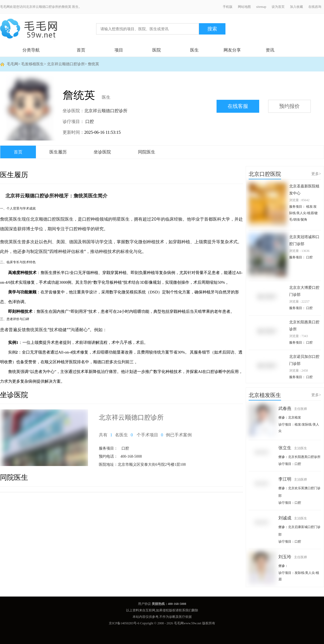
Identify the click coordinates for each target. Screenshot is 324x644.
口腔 (90, 121)
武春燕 (293, 408)
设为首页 (278, 7)
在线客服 (238, 106)
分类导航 (31, 50)
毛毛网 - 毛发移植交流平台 (28, 29)
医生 (194, 50)
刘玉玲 (293, 557)
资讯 (270, 50)
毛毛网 (12, 64)
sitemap (261, 7)
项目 (119, 50)
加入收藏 (296, 7)
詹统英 (93, 64)
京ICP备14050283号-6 (124, 623)
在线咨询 (315, 7)
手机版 (228, 7)
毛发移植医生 (32, 64)
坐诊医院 (102, 152)
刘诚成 (293, 518)
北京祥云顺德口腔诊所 (66, 64)
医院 (157, 50)
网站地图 (244, 7)
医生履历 (58, 152)
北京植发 (295, 417)
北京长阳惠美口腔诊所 (304, 457)
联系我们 (185, 610)
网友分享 (232, 50)
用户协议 (144, 604)
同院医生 (147, 152)
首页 (81, 50)
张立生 (293, 448)
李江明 (293, 479)
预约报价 (289, 106)
